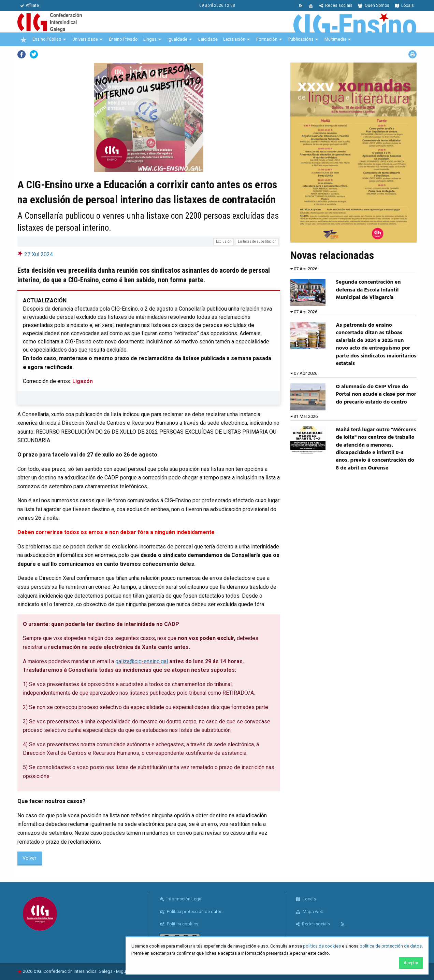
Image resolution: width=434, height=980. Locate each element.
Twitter (34, 54)
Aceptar (411, 963)
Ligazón (83, 381)
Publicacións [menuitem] (301, 39)
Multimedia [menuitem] (335, 39)
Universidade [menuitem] (85, 39)
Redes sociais (336, 5)
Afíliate (30, 5)
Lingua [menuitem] (150, 39)
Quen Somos (374, 5)
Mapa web (310, 911)
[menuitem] (24, 39)
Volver (30, 858)
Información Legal (181, 899)
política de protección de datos (391, 946)
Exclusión (224, 241)
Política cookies (179, 924)
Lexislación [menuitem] (234, 39)
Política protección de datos (191, 911)
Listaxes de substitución (257, 241)
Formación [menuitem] (267, 39)
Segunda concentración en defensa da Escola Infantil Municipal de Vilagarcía (368, 290)
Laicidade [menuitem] (208, 39)
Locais (404, 5)
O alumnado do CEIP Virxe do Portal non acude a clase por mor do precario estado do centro (376, 394)
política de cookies (322, 946)
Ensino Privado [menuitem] (123, 39)
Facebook (21, 54)
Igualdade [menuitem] (177, 39)
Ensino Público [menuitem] (47, 39)
